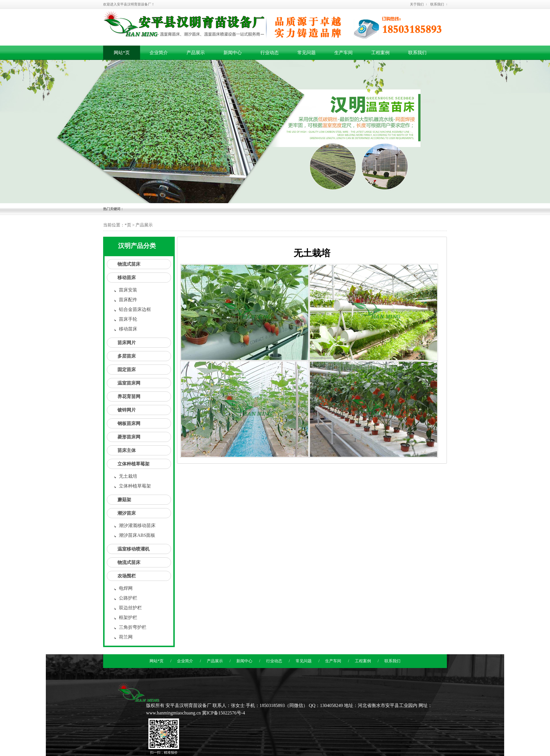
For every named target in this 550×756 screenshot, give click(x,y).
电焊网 (126, 588)
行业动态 (274, 661)
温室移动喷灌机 (133, 549)
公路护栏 (128, 598)
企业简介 (185, 661)
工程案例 (363, 661)
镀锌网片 (127, 410)
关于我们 (417, 4)
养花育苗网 (129, 396)
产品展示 (215, 661)
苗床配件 (128, 300)
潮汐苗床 (127, 513)
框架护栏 (128, 617)
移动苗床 (127, 278)
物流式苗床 (129, 264)
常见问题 (304, 661)
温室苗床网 (129, 383)
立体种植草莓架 (133, 464)
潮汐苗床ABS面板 (137, 535)
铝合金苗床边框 (135, 309)
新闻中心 (244, 661)
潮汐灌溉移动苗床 (137, 525)
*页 (128, 225)
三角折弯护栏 (133, 627)
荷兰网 (126, 637)
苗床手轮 (128, 319)
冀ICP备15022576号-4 (223, 713)
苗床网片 (127, 343)
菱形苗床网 (129, 437)
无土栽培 (128, 476)
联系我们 (437, 4)
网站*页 (122, 53)
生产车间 (333, 661)
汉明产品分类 (137, 246)
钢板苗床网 (129, 423)
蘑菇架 (124, 500)
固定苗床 (127, 370)
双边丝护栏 (130, 608)
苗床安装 (128, 290)
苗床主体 (127, 450)
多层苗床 (127, 356)
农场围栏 (127, 576)
